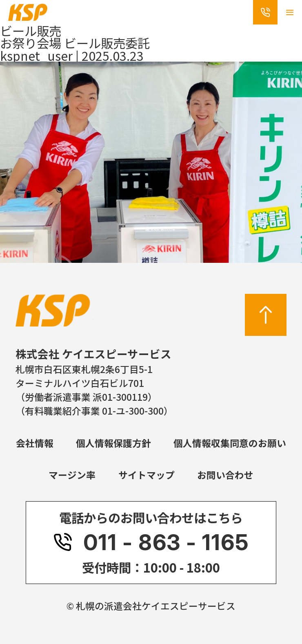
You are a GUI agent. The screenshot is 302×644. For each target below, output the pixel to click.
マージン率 (72, 475)
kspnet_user (36, 56)
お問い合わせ (225, 475)
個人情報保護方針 (113, 443)
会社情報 (35, 443)
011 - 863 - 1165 (151, 543)
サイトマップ (147, 475)
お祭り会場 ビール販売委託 (75, 43)
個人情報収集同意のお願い (230, 443)
